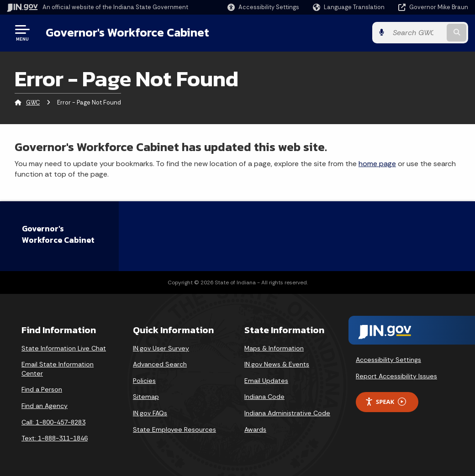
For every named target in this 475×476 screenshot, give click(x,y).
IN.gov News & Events (277, 364)
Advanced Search (160, 364)
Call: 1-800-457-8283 (53, 422)
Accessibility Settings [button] (388, 360)
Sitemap (146, 397)
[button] (263, 7)
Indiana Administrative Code (287, 413)
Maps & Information (274, 348)
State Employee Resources (174, 429)
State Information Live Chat (64, 348)
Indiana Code (264, 397)
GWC (33, 102)
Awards (255, 429)
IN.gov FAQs (150, 413)
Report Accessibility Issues (396, 376)
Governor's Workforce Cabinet (127, 32)
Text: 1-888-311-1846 (55, 438)
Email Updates (266, 381)
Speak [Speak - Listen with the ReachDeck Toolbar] (385, 402)
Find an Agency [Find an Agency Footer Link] (45, 406)
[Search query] (417, 33)
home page (377, 164)
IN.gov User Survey (161, 348)
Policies (144, 381)
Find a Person (42, 389)
